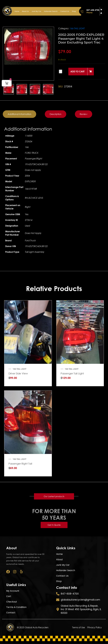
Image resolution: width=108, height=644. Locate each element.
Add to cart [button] (46, 340)
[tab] (19, 114)
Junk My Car (36, 11)
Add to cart (77, 71)
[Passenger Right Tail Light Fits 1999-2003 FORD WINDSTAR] (46, 414)
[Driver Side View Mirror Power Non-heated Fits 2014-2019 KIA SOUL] (46, 324)
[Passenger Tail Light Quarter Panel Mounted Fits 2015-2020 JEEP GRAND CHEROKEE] (98, 324)
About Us (25, 11)
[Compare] (46, 335)
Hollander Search (51, 11)
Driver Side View (18, 373)
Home (17, 11)
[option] (28, 46)
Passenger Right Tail (20, 464)
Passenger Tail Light (72, 373)
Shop (74, 11)
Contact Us (65, 11)
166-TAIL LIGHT (77, 28)
